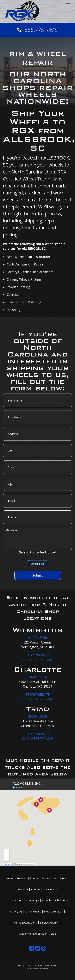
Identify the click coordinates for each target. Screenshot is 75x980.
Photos (34, 878)
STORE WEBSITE (38, 655)
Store (63, 878)
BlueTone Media (44, 969)
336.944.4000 (38, 716)
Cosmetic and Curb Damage (23, 900)
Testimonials (49, 878)
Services (22, 878)
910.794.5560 (38, 638)
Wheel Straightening (54, 900)
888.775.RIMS (37, 30)
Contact (36, 889)
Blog (53, 934)
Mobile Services (53, 911)
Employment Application (33, 934)
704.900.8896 (38, 677)
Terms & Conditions (25, 923)
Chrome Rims (33, 911)
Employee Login (49, 923)
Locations (49, 889)
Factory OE (16, 911)
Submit (37, 575)
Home (10, 878)
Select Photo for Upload (38, 552)
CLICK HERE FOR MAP (37, 660)
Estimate (23, 889)
